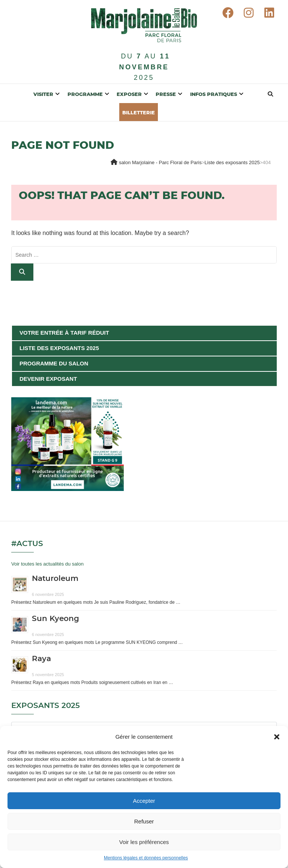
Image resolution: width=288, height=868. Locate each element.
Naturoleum (55, 579)
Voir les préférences (144, 842)
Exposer (129, 95)
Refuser (144, 821)
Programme (85, 95)
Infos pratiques (214, 95)
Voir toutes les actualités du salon (47, 564)
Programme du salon (54, 363)
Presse (166, 95)
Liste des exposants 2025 (59, 348)
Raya (41, 659)
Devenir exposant (48, 379)
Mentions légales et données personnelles (146, 858)
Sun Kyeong (55, 619)
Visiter (43, 95)
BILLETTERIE (139, 113)
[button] (277, 737)
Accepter (144, 801)
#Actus (27, 544)
